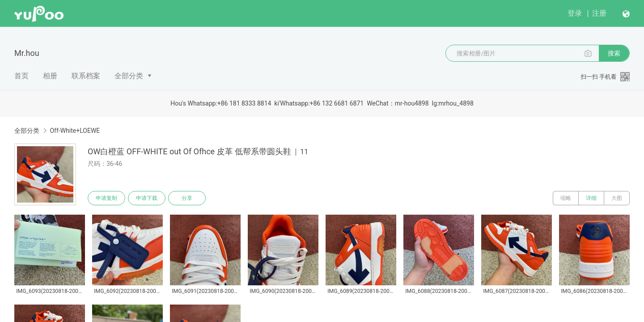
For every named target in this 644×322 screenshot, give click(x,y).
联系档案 (86, 76)
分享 (187, 198)
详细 (591, 198)
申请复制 (106, 198)
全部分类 (129, 76)
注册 (599, 13)
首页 (21, 76)
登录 (575, 13)
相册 (50, 76)
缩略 (566, 198)
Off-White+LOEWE (75, 131)
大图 (617, 198)
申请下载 (147, 198)
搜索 (614, 53)
